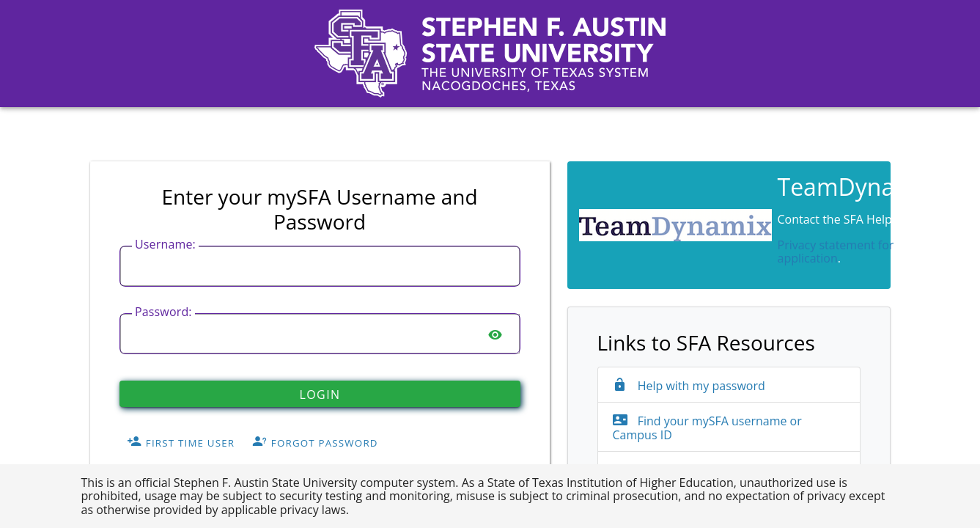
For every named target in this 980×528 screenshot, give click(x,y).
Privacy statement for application (836, 252)
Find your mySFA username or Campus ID (707, 428)
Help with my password (689, 386)
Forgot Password (315, 443)
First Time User (181, 443)
